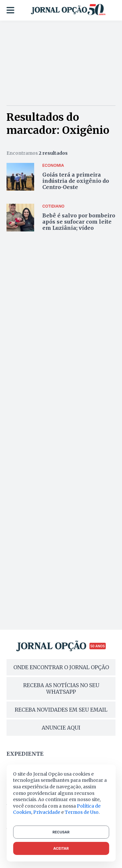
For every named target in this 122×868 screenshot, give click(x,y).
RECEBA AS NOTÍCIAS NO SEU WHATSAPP (61, 688)
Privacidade (47, 812)
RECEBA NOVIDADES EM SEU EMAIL (61, 710)
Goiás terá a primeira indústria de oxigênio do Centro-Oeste (76, 181)
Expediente (25, 754)
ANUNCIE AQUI (61, 728)
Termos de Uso (82, 812)
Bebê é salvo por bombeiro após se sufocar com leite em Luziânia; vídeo (79, 222)
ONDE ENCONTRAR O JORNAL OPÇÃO (61, 667)
